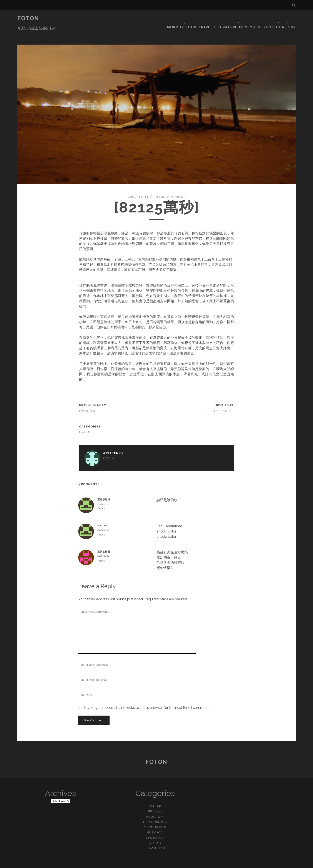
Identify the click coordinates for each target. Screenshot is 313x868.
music (251, 18)
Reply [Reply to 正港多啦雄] (101, 495)
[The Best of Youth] (217, 398)
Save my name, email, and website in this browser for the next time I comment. (146, 695)
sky (293, 18)
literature (217, 18)
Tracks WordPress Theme (138, 863)
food (179, 18)
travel (195, 18)
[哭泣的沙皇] (88, 398)
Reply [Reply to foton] (101, 522)
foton (158, 184)
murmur (162, 18)
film (236, 18)
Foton (28, 18)
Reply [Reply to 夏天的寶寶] (101, 548)
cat (281, 18)
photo (267, 18)
